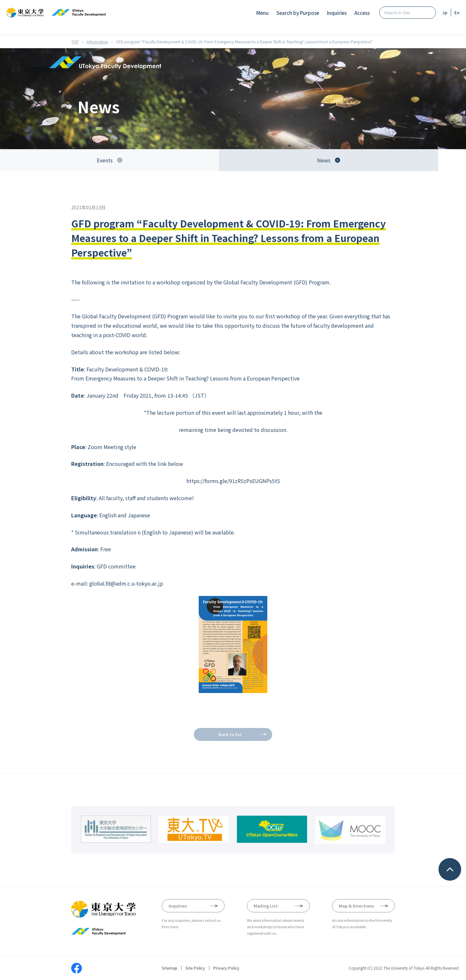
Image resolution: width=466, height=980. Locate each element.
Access (362, 13)
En (457, 12)
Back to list (230, 734)
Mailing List (266, 906)
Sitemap (170, 968)
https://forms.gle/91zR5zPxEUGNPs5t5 (233, 481)
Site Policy (195, 968)
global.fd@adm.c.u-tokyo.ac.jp (126, 583)
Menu (262, 13)
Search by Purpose (298, 13)
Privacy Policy (226, 968)
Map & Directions (356, 906)
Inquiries (337, 13)
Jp (445, 12)
